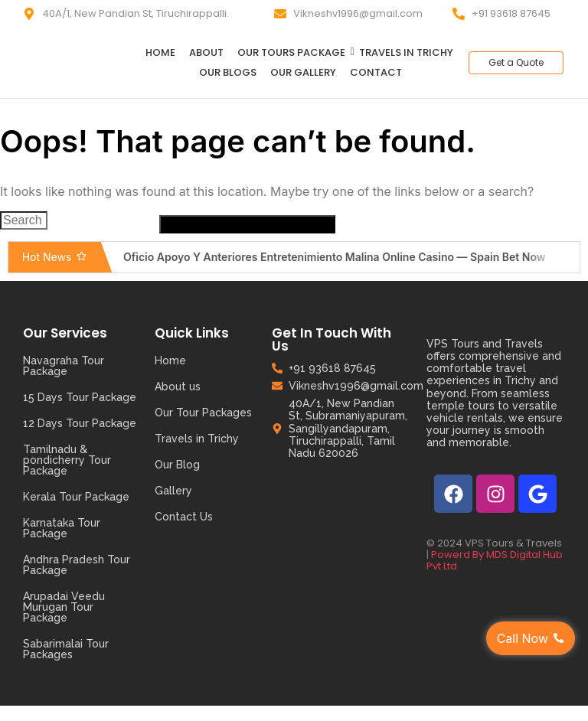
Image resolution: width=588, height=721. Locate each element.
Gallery (173, 491)
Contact (376, 72)
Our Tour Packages (203, 413)
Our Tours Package (294, 52)
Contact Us (184, 517)
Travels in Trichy (406, 52)
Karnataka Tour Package (62, 528)
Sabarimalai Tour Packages (66, 649)
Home (160, 52)
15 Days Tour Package (80, 397)
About (206, 52)
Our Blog (177, 465)
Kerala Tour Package (76, 497)
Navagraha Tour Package (64, 366)
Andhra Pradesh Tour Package (77, 565)
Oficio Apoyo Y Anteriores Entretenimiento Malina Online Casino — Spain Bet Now (335, 257)
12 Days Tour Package (80, 423)
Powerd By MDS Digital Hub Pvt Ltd (495, 560)
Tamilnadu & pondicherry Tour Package (67, 460)
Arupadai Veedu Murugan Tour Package (64, 607)
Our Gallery (303, 72)
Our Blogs (228, 72)
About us (178, 387)
